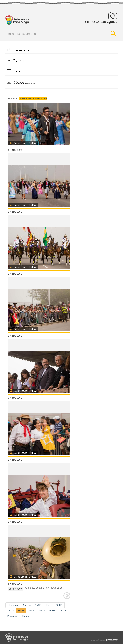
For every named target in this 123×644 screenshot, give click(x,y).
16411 (60, 605)
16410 (49, 605)
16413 (22, 611)
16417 (63, 610)
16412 (11, 610)
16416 (53, 610)
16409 (39, 605)
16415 (42, 610)
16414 (32, 610)
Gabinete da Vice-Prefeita (33, 99)
